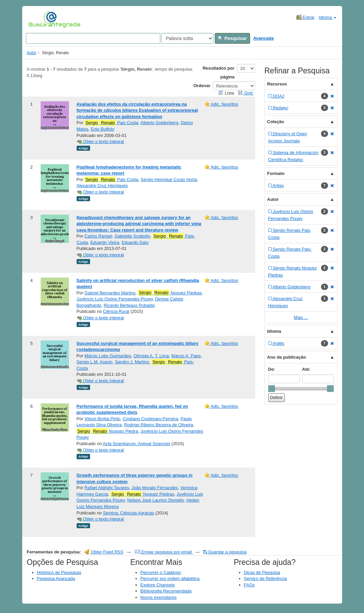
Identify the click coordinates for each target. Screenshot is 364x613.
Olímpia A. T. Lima (151, 356)
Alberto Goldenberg (159, 123)
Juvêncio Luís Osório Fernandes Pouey (115, 299)
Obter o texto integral (100, 141)
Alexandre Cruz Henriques (102, 186)
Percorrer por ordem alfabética (170, 579)
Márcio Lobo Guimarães (108, 356)
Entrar (305, 17)
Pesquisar (232, 38)
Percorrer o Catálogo (161, 572)
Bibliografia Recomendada (166, 591)
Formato (276, 173)
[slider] (272, 389)
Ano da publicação (287, 357)
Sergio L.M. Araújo (95, 362)
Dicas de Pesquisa (262, 572)
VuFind (39, 19)
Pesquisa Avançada (56, 579)
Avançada (263, 38)
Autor (32, 53)
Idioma (328, 17)
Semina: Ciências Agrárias (128, 513)
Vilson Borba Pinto (102, 419)
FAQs (250, 585)
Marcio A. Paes (186, 356)
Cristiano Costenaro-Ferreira (150, 419)
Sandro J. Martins (132, 362)
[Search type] (187, 38)
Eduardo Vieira (105, 242)
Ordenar (202, 86)
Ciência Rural (116, 311)
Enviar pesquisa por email (164, 552)
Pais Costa (111, 123)
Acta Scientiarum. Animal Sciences (137, 444)
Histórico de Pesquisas (59, 572)
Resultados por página (219, 73)
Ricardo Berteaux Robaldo (129, 305)
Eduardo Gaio (135, 242)
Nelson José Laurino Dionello (155, 500)
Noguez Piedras (170, 293)
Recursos (277, 84)
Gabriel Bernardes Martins (110, 293)
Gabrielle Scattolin (132, 236)
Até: (306, 369)
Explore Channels (158, 585)
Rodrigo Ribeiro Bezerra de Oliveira (158, 425)
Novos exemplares (159, 597)
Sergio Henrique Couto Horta (169, 179)
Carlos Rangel (98, 236)
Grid (246, 93)
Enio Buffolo (103, 129)
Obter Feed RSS (104, 552)
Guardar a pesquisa (225, 552)
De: (272, 369)
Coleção (276, 122)
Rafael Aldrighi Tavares (107, 488)
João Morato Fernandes (155, 488)
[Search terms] (93, 38)
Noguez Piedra (107, 431)
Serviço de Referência (266, 579)
